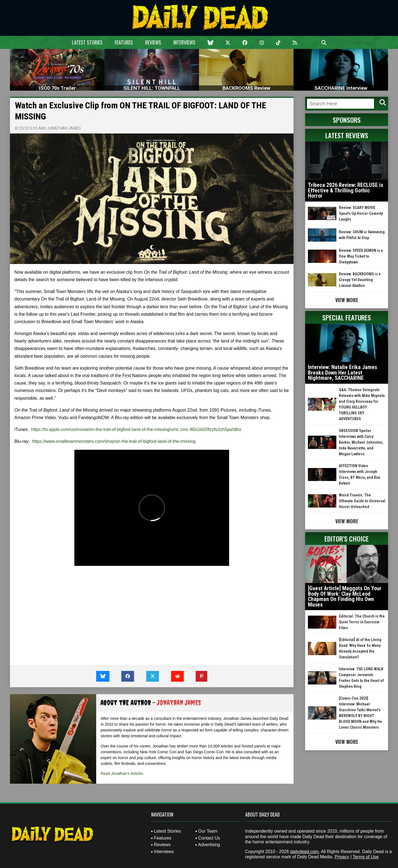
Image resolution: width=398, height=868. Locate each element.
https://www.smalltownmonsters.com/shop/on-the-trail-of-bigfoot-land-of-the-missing (114, 441)
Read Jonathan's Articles (122, 773)
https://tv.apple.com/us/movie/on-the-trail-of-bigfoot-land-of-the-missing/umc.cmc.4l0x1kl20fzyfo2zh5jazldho (136, 429)
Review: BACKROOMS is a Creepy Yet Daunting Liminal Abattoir (360, 280)
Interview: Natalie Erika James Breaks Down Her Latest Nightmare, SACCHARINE (342, 372)
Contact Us (209, 838)
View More (347, 300)
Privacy (342, 857)
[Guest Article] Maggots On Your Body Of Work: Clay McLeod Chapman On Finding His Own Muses (345, 596)
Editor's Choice (347, 538)
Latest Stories (87, 42)
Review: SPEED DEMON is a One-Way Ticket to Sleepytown (361, 256)
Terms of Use (366, 857)
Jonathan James (64, 128)
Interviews (184, 42)
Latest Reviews (347, 135)
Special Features (347, 317)
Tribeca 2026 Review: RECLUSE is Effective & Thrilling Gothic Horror (345, 190)
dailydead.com (304, 852)
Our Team (208, 831)
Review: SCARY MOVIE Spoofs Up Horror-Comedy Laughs (361, 213)
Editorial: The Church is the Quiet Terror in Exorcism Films (362, 622)
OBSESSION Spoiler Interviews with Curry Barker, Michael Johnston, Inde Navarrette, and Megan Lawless (361, 442)
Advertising (209, 845)
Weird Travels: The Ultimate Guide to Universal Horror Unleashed (362, 501)
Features (124, 42)
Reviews (153, 42)
